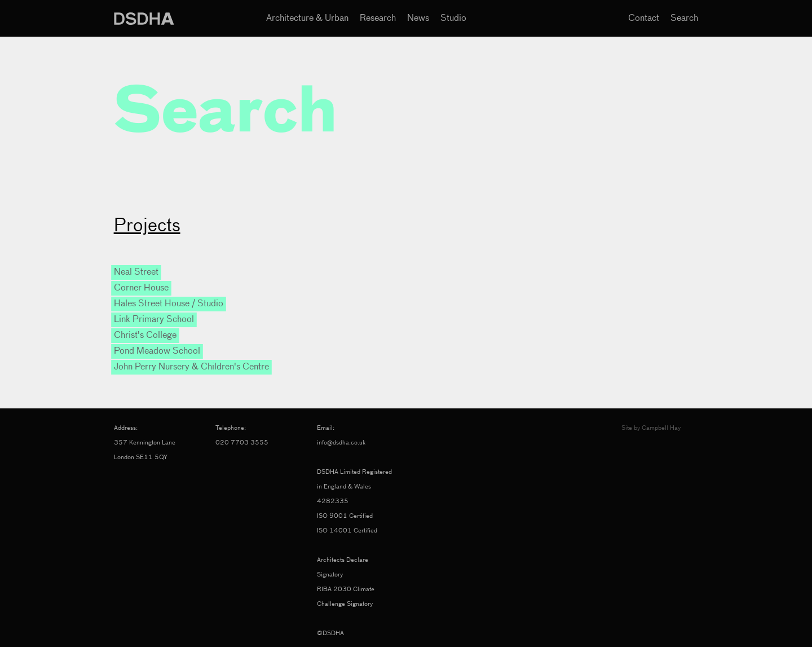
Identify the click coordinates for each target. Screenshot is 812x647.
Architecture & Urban (307, 19)
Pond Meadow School (157, 351)
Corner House (141, 288)
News (418, 19)
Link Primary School (154, 320)
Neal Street (136, 272)
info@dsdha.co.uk (341, 443)
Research (378, 19)
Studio (453, 19)
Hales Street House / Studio (169, 304)
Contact (644, 19)
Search (684, 19)
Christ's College (145, 336)
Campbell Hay (661, 428)
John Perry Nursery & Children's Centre (191, 367)
